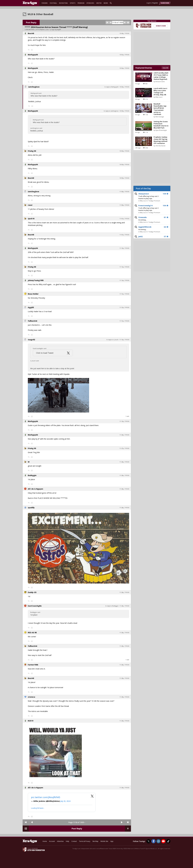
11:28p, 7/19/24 (124, 462)
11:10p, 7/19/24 (124, 248)
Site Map (95, 841)
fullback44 (32, 321)
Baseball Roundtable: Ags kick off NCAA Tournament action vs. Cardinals (160, 109)
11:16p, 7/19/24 (124, 340)
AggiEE (31, 307)
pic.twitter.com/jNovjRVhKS (46, 797)
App (112, 841)
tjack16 (31, 219)
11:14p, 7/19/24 (124, 267)
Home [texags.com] (45, 841)
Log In (149, 3)
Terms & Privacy (85, 841)
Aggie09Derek (150, 228)
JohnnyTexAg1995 (36, 280)
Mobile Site (104, 841)
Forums (45, 3)
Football (53, 3)
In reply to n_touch (112, 340)
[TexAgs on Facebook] (153, 841)
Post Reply (31, 22)
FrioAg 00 (32, 151)
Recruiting (63, 3)
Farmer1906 (33, 665)
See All (165, 68)
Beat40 (31, 33)
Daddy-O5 (32, 592)
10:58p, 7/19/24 (124, 87)
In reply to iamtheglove (111, 111)
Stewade (150, 219)
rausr (30, 205)
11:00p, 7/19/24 (124, 192)
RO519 (31, 721)
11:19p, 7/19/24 (124, 421)
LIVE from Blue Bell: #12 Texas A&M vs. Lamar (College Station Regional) (161, 76)
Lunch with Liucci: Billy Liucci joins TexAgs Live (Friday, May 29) (161, 91)
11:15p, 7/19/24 (124, 294)
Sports (73, 3)
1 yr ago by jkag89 (55, 29)
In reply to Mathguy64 (111, 87)
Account (52, 841)
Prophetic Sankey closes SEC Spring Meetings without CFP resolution (161, 140)
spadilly (31, 508)
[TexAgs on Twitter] (149, 841)
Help (68, 841)
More (106, 3)
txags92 (31, 340)
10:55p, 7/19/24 (124, 55)
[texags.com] (30, 3)
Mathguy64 (33, 55)
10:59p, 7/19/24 (124, 111)
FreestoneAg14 (150, 208)
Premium (81, 3)
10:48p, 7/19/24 (124, 33)
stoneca (31, 697)
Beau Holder (33, 294)
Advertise (60, 841)
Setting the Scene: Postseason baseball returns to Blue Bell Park (161, 125)
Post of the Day (143, 188)
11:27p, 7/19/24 (124, 448)
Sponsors (90, 3)
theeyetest (150, 196)
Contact (74, 841)
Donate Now (161, 26)
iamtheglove (34, 87)
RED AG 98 (32, 633)
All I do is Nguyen (35, 489)
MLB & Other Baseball (40, 14)
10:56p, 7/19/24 (124, 68)
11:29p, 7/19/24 (124, 678)
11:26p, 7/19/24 (124, 435)
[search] (111, 3)
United (99, 3)
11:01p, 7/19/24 (124, 219)
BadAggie (32, 475)
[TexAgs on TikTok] (168, 841)
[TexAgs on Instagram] (158, 841)
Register (155, 3)
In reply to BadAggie (112, 606)
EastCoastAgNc (35, 606)
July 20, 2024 (65, 801)
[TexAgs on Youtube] (163, 841)
